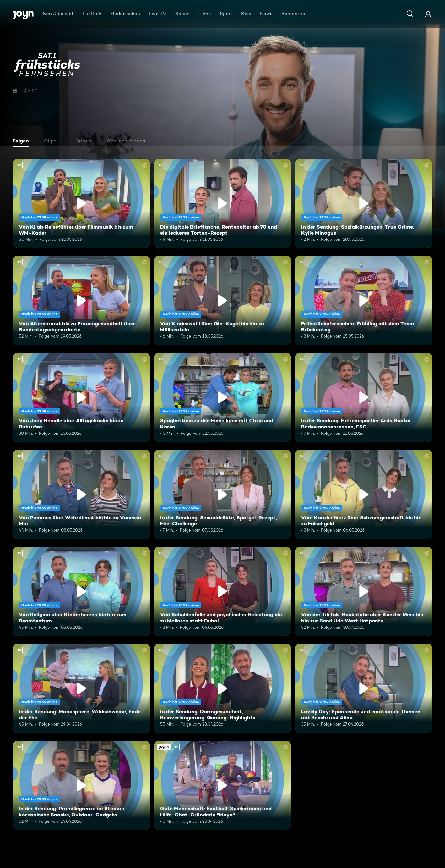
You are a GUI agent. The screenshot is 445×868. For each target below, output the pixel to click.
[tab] (22, 141)
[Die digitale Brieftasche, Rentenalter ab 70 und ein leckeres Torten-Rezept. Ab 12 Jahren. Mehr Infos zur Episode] (223, 203)
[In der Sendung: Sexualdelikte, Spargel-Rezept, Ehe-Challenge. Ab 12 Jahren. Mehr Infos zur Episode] (223, 494)
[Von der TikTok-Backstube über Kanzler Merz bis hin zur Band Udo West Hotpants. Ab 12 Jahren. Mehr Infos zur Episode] (364, 591)
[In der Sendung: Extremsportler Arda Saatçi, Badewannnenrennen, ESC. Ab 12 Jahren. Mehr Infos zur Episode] (364, 397)
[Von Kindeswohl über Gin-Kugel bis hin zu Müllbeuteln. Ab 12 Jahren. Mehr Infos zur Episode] (223, 300)
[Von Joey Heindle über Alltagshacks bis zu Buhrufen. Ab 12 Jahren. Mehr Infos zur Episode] (81, 397)
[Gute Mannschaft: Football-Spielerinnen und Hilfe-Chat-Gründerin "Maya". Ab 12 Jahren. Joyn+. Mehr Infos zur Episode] (223, 785)
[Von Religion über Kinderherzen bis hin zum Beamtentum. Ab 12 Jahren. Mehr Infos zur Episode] (81, 591)
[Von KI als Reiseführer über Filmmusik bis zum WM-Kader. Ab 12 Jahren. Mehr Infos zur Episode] (81, 203)
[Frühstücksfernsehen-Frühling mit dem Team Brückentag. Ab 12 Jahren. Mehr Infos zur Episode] (364, 300)
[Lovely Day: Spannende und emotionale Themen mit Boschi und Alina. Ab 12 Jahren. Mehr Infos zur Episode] (364, 688)
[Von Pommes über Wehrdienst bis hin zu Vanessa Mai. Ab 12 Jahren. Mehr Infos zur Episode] (81, 494)
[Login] (428, 14)
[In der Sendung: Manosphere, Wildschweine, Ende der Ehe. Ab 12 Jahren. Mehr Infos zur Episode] (81, 688)
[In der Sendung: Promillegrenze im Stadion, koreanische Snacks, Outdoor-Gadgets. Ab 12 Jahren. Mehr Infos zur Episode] (81, 785)
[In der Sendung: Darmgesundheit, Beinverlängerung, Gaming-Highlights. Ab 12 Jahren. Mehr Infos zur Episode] (223, 688)
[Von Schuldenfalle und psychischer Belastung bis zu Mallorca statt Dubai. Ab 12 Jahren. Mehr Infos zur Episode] (223, 591)
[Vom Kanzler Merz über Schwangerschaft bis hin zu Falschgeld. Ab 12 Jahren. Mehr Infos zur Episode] (364, 494)
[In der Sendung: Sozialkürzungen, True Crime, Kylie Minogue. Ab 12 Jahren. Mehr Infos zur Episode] (364, 203)
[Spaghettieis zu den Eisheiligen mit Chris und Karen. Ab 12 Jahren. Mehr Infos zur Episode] (223, 397)
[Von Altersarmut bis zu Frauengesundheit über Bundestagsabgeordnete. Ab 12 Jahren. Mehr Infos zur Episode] (81, 300)
